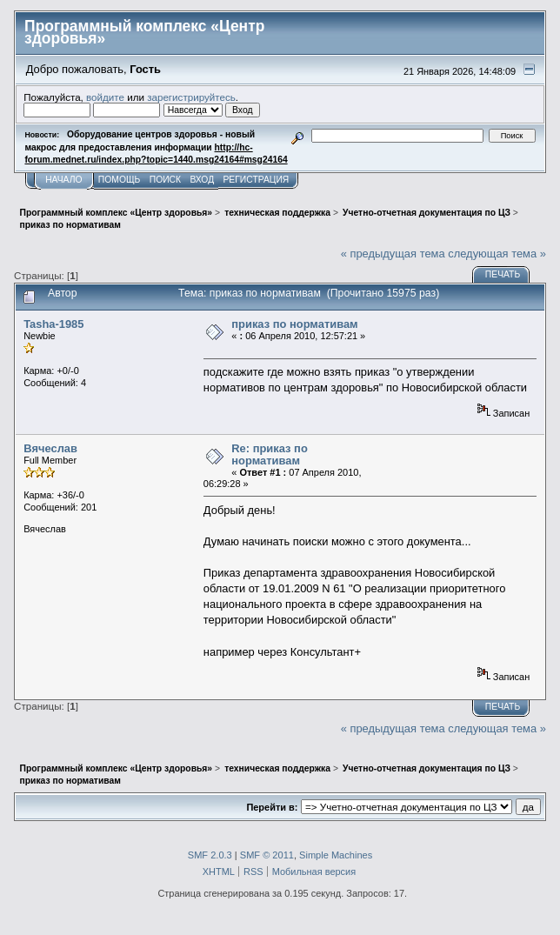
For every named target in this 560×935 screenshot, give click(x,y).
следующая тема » (497, 254)
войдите (105, 97)
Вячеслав (50, 448)
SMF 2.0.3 (210, 855)
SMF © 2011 (267, 855)
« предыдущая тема (393, 254)
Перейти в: (272, 807)
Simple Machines (336, 855)
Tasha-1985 (53, 324)
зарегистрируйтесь (191, 97)
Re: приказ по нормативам (269, 454)
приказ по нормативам (294, 324)
